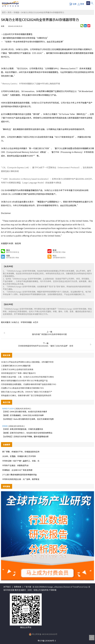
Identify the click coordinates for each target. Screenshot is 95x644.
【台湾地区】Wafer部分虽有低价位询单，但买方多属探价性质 (28, 419)
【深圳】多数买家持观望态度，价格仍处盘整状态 (23, 429)
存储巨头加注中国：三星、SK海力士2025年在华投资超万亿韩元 (27, 377)
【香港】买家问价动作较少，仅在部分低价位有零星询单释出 (27, 433)
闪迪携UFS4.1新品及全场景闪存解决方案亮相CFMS (22, 388)
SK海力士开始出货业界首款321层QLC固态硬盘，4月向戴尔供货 (27, 362)
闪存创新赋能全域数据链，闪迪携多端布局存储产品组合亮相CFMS (29, 384)
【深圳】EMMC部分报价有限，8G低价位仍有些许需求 (25, 412)
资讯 (9, 12)
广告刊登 (28, 587)
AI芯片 (36, 322)
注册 (73, 4)
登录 (81, 4)
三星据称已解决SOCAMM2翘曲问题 (16, 366)
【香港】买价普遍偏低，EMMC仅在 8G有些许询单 (23, 415)
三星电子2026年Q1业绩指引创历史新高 (17, 369)
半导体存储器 (26, 322)
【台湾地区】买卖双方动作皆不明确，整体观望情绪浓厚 (25, 436)
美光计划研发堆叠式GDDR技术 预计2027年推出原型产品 (24, 381)
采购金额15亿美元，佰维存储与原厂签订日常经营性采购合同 (26, 395)
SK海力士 (15, 322)
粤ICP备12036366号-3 (47, 641)
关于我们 (7, 587)
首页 (4, 12)
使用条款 (18, 587)
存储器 (16, 12)
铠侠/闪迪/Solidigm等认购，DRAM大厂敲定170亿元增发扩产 (27, 392)
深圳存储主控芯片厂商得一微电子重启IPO (18, 373)
